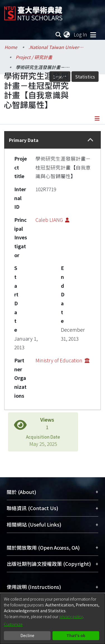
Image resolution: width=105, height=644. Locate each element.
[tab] (52, 140)
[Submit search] (58, 35)
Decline (27, 635)
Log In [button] (81, 34)
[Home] (33, 11)
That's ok (76, 635)
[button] (90, 140)
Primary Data (24, 140)
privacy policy (71, 616)
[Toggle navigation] (93, 35)
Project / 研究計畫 (34, 57)
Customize (13, 624)
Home (11, 47)
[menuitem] (67, 35)
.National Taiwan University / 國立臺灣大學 (56, 47)
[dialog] (52, 619)
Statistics (85, 77)
